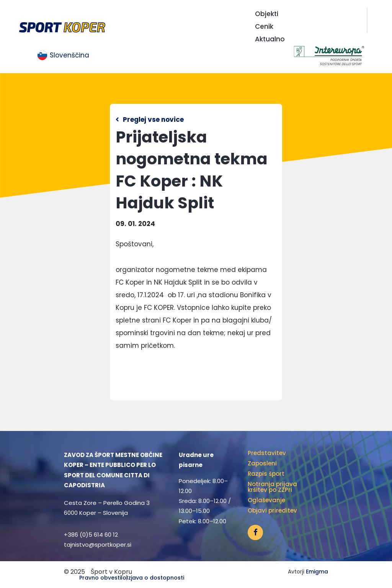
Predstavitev (267, 453)
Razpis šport (266, 474)
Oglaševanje (266, 500)
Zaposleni (262, 463)
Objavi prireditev (272, 510)
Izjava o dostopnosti (155, 578)
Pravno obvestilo (103, 578)
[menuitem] (63, 56)
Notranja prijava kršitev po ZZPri (272, 487)
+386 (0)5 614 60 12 (91, 535)
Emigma (317, 572)
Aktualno (270, 39)
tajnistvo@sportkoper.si (98, 545)
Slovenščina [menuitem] (69, 55)
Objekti (267, 14)
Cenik (264, 26)
